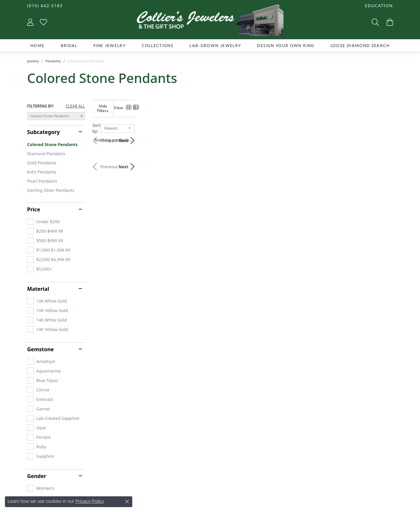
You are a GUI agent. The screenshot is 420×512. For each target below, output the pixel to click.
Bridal (69, 46)
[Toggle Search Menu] (375, 22)
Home (37, 46)
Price (34, 209)
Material (38, 289)
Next (381, 136)
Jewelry (33, 61)
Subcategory (43, 132)
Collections (158, 46)
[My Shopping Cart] (389, 22)
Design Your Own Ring (286, 46)
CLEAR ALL (75, 106)
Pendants (53, 61)
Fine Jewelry (110, 46)
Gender (37, 476)
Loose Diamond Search (360, 46)
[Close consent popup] (127, 502)
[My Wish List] (43, 22)
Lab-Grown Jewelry (215, 46)
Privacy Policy (89, 501)
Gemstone (40, 349)
